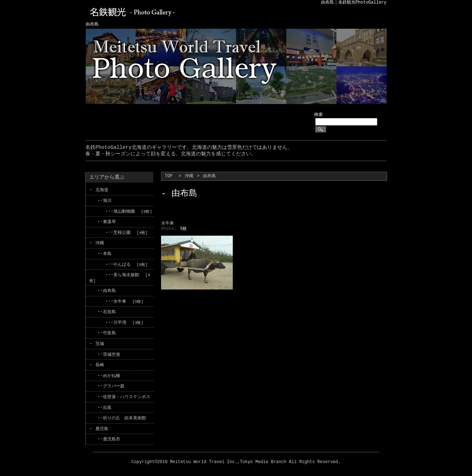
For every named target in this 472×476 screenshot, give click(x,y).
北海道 (102, 190)
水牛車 (120, 300)
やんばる (122, 263)
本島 (107, 253)
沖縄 (189, 176)
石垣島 (109, 310)
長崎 (100, 363)
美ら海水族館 (126, 274)
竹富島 (109, 331)
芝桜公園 (122, 232)
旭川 (107, 201)
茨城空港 (112, 352)
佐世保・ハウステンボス (127, 394)
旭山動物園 (124, 211)
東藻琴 (109, 221)
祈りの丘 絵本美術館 (124, 415)
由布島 (109, 289)
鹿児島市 (112, 436)
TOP (169, 176)
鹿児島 (102, 426)
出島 (107, 405)
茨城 (100, 342)
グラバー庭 (114, 384)
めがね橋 (112, 373)
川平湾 (120, 321)
